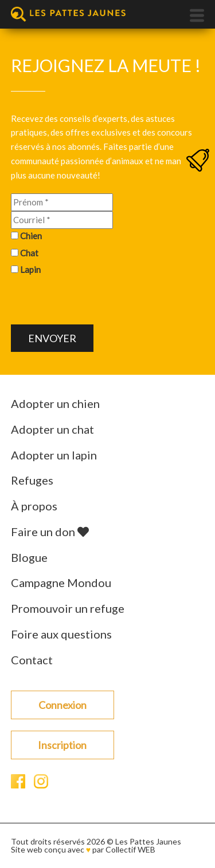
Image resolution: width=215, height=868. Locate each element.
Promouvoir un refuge (68, 608)
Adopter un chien (55, 403)
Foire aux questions (61, 634)
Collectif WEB (130, 849)
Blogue (29, 557)
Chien (31, 236)
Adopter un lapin (54, 455)
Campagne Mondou (61, 582)
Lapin (30, 269)
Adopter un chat (52, 429)
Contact (32, 660)
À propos (34, 506)
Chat (29, 253)
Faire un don (50, 532)
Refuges (32, 480)
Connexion (62, 705)
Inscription (62, 745)
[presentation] (98, 302)
